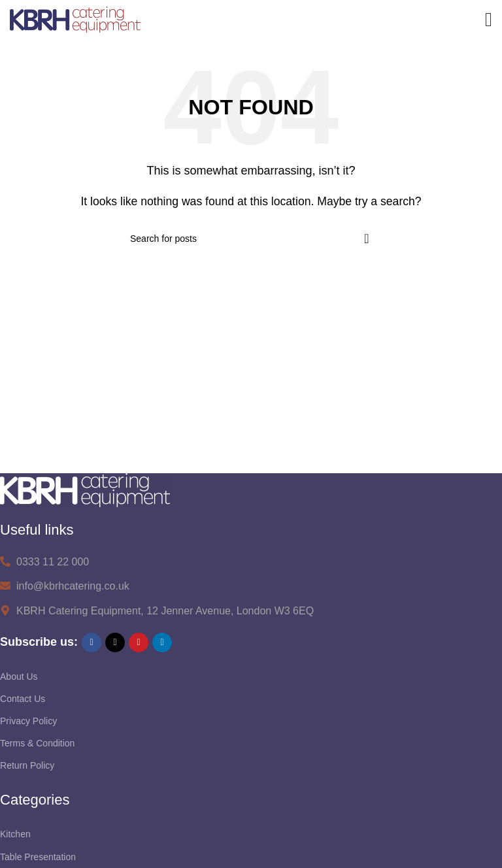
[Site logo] (75, 19)
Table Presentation (38, 857)
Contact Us (23, 699)
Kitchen (15, 834)
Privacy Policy (28, 721)
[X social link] (115, 643)
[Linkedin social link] (162, 643)
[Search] (251, 239)
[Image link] (85, 489)
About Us (19, 676)
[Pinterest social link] (139, 643)
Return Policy (27, 765)
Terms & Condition (37, 743)
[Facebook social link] (92, 643)
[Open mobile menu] (489, 20)
